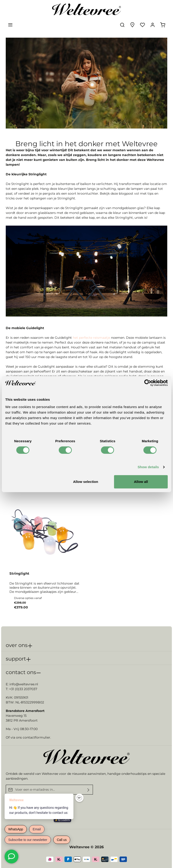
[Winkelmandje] (163, 25)
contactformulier (36, 737)
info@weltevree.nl (24, 684)
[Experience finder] (132, 25)
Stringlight (19, 574)
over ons (17, 645)
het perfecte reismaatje (91, 338)
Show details (148, 467)
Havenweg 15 (16, 716)
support (16, 659)
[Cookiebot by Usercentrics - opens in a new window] (148, 383)
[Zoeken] (122, 25)
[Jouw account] (153, 25)
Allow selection (85, 482)
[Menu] (10, 25)
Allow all (141, 482)
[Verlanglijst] (142, 25)
